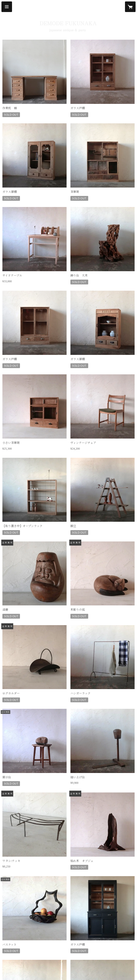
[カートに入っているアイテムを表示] (130, 7)
